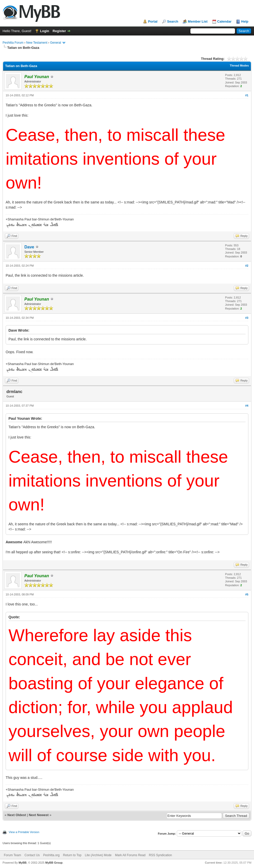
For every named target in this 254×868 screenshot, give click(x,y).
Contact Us (32, 855)
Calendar (224, 21)
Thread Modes (239, 66)
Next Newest (39, 815)
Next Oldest (17, 815)
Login (45, 31)
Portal (153, 21)
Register (59, 31)
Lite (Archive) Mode (98, 855)
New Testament (37, 43)
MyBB (22, 863)
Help (245, 21)
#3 (247, 318)
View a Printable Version (24, 832)
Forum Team (12, 855)
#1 (247, 95)
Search (173, 21)
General (56, 43)
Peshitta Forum (13, 43)
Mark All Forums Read (130, 855)
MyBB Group (54, 863)
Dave (29, 247)
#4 (247, 406)
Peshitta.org (51, 855)
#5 (247, 594)
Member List (198, 21)
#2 (247, 266)
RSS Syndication (160, 855)
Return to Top (72, 855)
